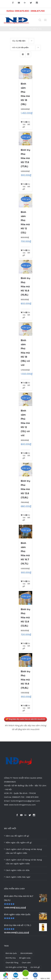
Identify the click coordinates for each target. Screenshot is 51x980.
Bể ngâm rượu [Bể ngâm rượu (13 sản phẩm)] (25, 958)
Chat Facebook (35, 976)
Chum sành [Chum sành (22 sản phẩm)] (26, 963)
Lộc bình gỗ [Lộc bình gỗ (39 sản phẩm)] (35, 967)
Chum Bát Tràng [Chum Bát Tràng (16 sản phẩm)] (12, 963)
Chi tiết (29, 123)
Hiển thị (20, 48)
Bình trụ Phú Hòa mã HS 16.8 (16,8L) (26, 286)
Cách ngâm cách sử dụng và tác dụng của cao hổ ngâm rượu (24, 851)
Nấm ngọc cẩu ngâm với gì (19, 842)
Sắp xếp (19, 41)
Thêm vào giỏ (24, 124)
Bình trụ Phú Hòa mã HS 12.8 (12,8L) (26, 618)
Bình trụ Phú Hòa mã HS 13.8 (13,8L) (26, 489)
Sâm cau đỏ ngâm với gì (17, 836)
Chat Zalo (16, 976)
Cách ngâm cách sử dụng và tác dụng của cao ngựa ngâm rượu (24, 862)
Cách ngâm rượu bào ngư (18, 877)
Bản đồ (6, 976)
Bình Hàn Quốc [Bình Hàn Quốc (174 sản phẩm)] (11, 953)
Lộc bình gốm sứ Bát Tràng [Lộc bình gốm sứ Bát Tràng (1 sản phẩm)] (16, 967)
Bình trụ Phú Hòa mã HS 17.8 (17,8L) (26, 158)
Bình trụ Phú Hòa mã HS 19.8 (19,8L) (26, 680)
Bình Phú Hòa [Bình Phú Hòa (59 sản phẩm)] (11, 958)
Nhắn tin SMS (45, 976)
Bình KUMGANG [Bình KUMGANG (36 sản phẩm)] (26, 953)
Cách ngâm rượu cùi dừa (18, 870)
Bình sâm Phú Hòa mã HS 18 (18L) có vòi (25, 353)
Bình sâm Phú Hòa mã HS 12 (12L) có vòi (25, 423)
